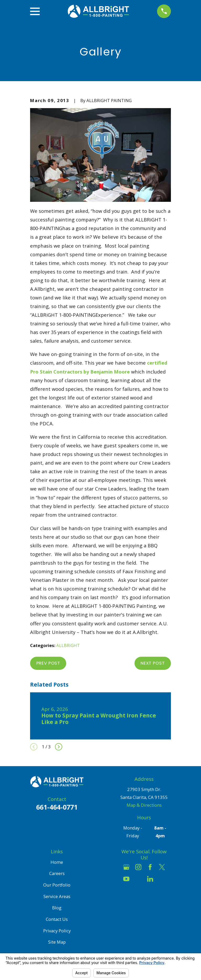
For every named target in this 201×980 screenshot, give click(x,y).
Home (57, 862)
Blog (57, 908)
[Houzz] (138, 879)
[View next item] (59, 747)
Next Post (153, 663)
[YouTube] (126, 879)
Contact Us (57, 919)
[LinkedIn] (150, 879)
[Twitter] (162, 867)
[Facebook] (150, 867)
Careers (57, 873)
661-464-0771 (57, 807)
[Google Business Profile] (126, 867)
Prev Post (48, 663)
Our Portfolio (57, 885)
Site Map (57, 942)
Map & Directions (144, 805)
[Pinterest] (162, 879)
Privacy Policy (57, 931)
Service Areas (57, 896)
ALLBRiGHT (68, 645)
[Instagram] (138, 867)
